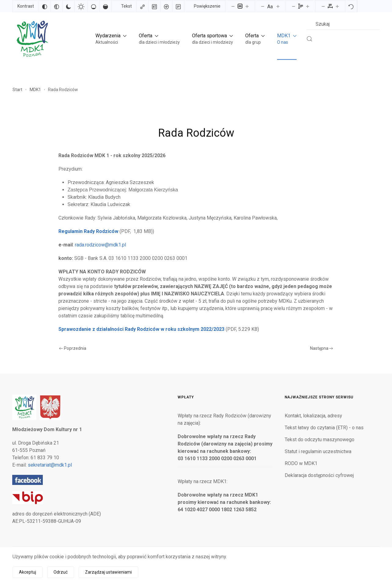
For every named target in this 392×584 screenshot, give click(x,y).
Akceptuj (28, 572)
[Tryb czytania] (178, 6)
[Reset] (351, 6)
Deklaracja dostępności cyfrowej (319, 475)
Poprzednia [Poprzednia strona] (73, 348)
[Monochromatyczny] (57, 6)
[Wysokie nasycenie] (105, 6)
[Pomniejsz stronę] (233, 6)
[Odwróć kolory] (45, 6)
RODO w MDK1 (301, 463)
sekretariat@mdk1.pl (50, 465)
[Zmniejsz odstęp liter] (323, 6)
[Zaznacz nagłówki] (154, 6)
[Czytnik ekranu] (166, 6)
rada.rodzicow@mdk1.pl (100, 245)
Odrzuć (61, 572)
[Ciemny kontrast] (68, 6)
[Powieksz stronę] (247, 6)
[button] (111, 39)
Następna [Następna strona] (322, 348)
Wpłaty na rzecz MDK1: (203, 481)
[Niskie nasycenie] (94, 6)
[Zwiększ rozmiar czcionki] (278, 6)
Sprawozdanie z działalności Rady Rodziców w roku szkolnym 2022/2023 (141, 329)
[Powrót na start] (32, 39)
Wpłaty (186, 397)
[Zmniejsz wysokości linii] (294, 6)
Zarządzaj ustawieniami (108, 572)
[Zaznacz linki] (142, 6)
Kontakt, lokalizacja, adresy (313, 416)
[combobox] (343, 24)
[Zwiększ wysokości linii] (308, 6)
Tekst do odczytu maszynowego (320, 440)
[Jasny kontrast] (81, 6)
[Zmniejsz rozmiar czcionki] (263, 6)
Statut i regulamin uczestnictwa (318, 451)
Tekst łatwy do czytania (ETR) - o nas (324, 428)
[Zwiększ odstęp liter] (337, 6)
